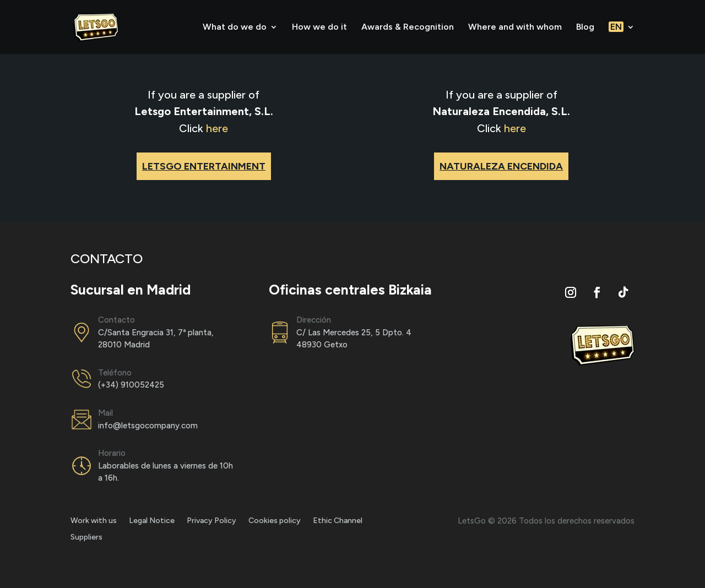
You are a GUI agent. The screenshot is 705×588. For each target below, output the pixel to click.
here (217, 128)
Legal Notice (152, 521)
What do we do (235, 28)
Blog (585, 28)
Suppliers (86, 538)
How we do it (319, 28)
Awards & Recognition (408, 28)
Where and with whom (515, 28)
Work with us (94, 521)
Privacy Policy (211, 521)
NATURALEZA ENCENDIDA (501, 166)
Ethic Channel (338, 521)
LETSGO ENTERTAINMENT (204, 166)
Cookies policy (275, 521)
